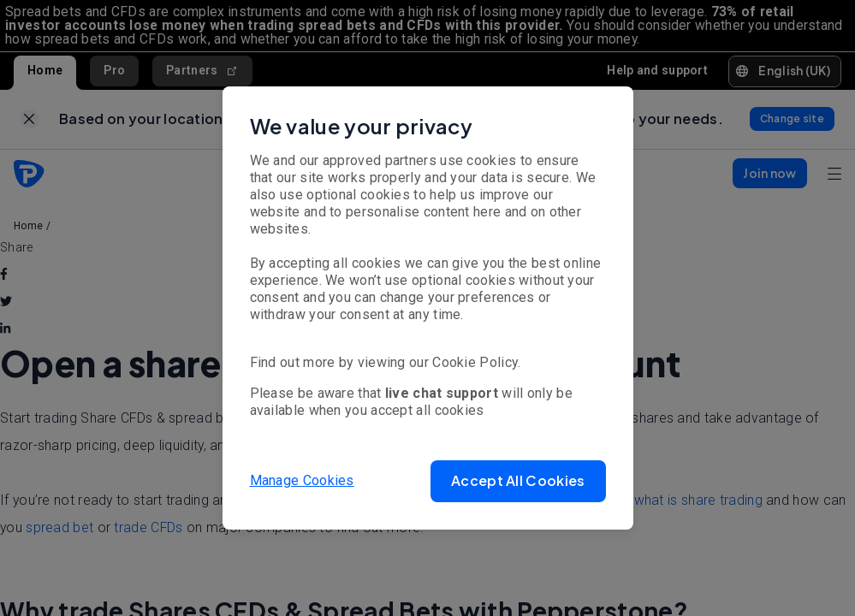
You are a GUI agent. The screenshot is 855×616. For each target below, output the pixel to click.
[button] (518, 481)
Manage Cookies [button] (302, 480)
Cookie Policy (475, 362)
